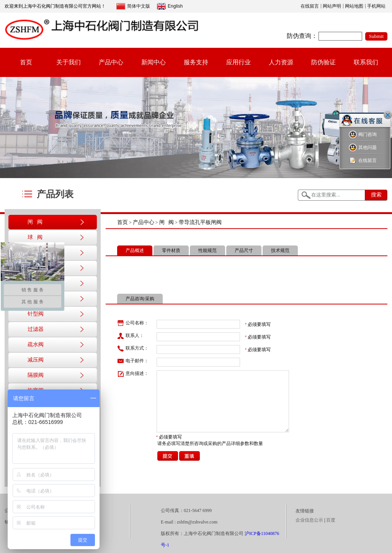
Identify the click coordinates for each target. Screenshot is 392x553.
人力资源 (281, 62)
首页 (26, 62)
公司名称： (133, 323)
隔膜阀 (36, 375)
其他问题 (363, 148)
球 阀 (35, 237)
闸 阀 (35, 222)
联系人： (131, 336)
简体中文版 (133, 6)
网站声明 (332, 6)
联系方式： (133, 348)
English (170, 6)
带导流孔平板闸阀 (200, 222)
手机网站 (376, 6)
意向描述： (133, 374)
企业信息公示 (309, 520)
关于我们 (69, 62)
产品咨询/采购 (140, 299)
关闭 (388, 115)
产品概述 (135, 250)
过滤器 (36, 329)
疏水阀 (36, 344)
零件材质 (171, 250)
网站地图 (354, 6)
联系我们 (366, 62)
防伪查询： (302, 36)
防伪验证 (323, 62)
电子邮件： (133, 361)
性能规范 (207, 250)
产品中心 (111, 62)
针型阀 (36, 314)
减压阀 (36, 360)
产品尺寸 (244, 250)
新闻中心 (154, 62)
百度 (331, 520)
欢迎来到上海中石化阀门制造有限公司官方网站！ (55, 6)
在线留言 (310, 6)
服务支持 (196, 62)
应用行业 (238, 62)
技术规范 (280, 250)
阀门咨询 (363, 135)
